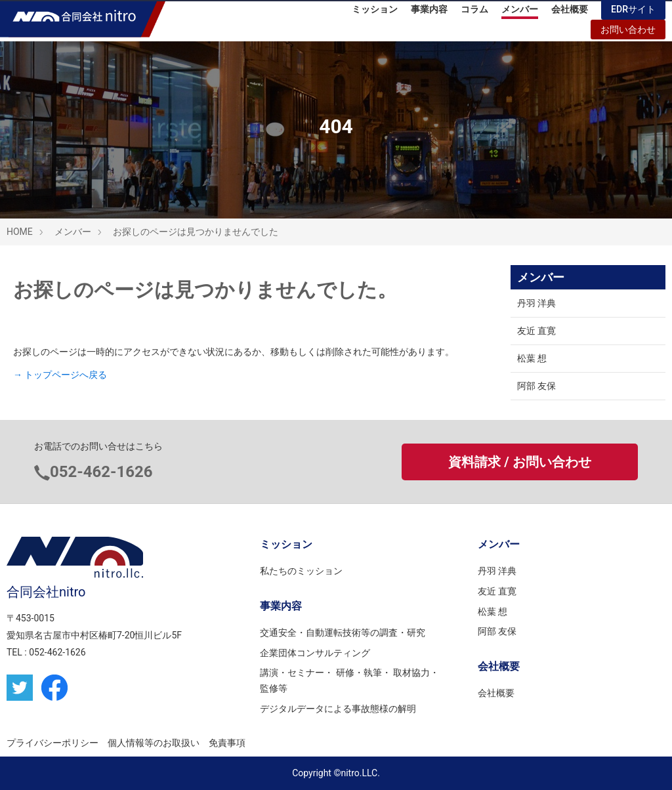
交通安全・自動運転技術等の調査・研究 (343, 633)
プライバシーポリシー (52, 743)
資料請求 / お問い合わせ (519, 462)
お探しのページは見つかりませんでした (196, 232)
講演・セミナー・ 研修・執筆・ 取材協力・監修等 (349, 680)
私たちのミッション (301, 571)
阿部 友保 (536, 386)
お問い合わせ (628, 33)
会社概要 (570, 13)
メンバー (520, 13)
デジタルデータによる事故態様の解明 (338, 709)
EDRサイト (633, 13)
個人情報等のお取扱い (154, 743)
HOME (20, 232)
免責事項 (227, 743)
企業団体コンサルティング (315, 653)
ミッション (375, 13)
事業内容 (429, 13)
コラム (474, 13)
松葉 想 (532, 358)
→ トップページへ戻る (60, 375)
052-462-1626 (101, 472)
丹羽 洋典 (536, 303)
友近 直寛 (536, 331)
